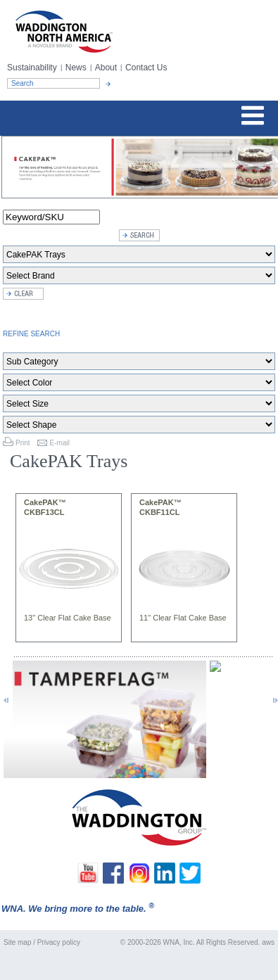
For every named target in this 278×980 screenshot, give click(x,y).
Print (23, 443)
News (76, 68)
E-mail (60, 443)
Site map (17, 942)
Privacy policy (59, 942)
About (106, 68)
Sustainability (32, 68)
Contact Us (146, 68)
